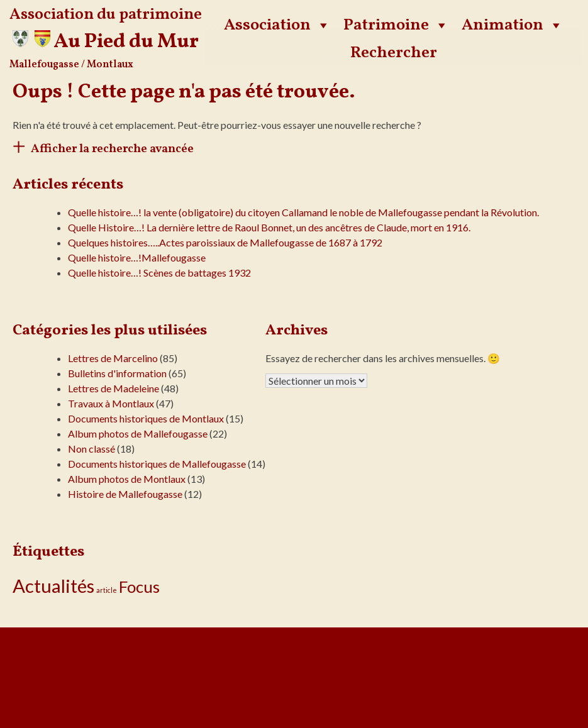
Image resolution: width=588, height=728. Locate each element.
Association (277, 25)
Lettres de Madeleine (114, 388)
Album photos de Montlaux (127, 479)
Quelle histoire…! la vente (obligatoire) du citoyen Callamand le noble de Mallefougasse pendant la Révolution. (303, 212)
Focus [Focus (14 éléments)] (139, 587)
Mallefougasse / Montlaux (71, 65)
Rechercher (394, 53)
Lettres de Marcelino (113, 358)
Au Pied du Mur (126, 42)
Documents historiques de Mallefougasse (157, 464)
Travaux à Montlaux (111, 403)
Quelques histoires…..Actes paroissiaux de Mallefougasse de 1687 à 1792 (225, 242)
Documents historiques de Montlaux (146, 418)
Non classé (92, 449)
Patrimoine (396, 25)
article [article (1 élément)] (107, 590)
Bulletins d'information (117, 373)
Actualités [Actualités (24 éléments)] (53, 586)
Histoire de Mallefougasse (125, 494)
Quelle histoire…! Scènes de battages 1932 (159, 273)
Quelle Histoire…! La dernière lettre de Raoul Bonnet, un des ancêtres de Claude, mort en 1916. (269, 227)
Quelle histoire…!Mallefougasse (137, 257)
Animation (513, 25)
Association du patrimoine (106, 15)
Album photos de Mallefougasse (138, 433)
